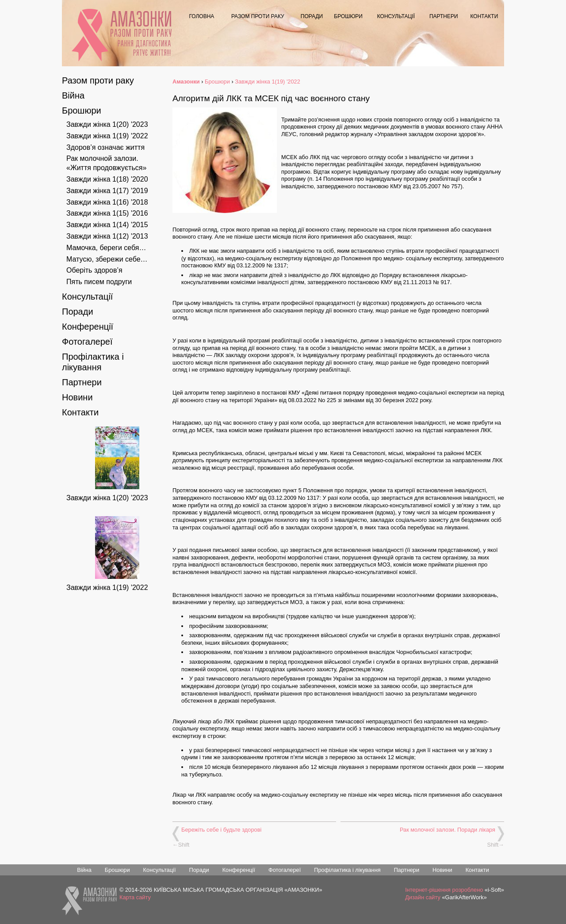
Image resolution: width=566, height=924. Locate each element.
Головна (201, 16)
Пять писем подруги (99, 282)
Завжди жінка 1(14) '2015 (107, 225)
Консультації (396, 16)
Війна (73, 95)
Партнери (444, 16)
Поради (312, 16)
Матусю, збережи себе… (107, 259)
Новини (77, 397)
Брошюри (348, 16)
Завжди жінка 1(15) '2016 (107, 213)
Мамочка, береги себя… (106, 248)
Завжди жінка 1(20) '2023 (107, 124)
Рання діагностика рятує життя (144, 48)
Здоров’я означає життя (105, 147)
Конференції (88, 327)
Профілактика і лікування (347, 870)
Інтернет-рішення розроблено (444, 890)
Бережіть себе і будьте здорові (221, 830)
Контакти (484, 16)
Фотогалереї (87, 342)
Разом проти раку (258, 16)
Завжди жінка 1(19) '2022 (107, 136)
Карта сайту (135, 897)
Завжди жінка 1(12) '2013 (107, 236)
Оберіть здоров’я (94, 270)
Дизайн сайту (423, 897)
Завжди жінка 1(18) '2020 (107, 179)
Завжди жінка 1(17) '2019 (107, 191)
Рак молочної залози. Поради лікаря (447, 830)
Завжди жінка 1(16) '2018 (107, 202)
